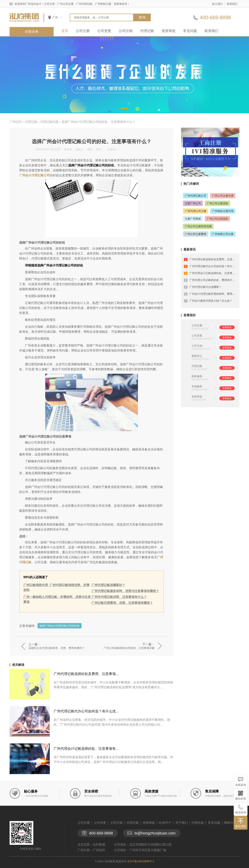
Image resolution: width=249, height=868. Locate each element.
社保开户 (165, 823)
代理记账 (147, 31)
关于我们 (181, 823)
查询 (142, 17)
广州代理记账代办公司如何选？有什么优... (86, 711)
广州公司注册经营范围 (198, 226)
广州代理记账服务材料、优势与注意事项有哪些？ (125, 591)
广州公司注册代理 (223, 196)
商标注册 (230, 823)
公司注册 (83, 31)
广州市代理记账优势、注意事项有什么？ (119, 597)
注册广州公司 (193, 203)
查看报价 (227, 327)
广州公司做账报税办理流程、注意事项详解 (129, 648)
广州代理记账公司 (196, 196)
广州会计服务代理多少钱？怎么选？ (211, 301)
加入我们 (217, 4)
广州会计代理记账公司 (34, 175)
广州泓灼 (16, 122)
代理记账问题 (49, 122)
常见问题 (190, 31)
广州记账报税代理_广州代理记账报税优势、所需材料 (56, 588)
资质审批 (169, 31)
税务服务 (197, 376)
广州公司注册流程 (217, 203)
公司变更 (104, 31)
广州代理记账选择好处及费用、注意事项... (86, 674)
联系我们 (232, 4)
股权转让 (197, 356)
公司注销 (126, 31)
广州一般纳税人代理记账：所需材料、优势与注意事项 (57, 599)
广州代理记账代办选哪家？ (206, 287)
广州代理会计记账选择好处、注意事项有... (86, 749)
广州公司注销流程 (217, 219)
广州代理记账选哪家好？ (108, 585)
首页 (65, 31)
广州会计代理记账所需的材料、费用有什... (215, 294)
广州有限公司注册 (223, 234)
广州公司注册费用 (196, 234)
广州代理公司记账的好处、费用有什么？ (214, 280)
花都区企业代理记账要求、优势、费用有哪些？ (57, 648)
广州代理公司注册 (196, 211)
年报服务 (197, 386)
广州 (55, 17)
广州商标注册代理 (223, 211)
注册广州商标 (193, 219)
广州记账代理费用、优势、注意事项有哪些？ (122, 603)
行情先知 (198, 823)
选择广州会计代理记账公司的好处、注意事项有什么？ (98, 122)
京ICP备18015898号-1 (141, 861)
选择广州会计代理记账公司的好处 (60, 626)
